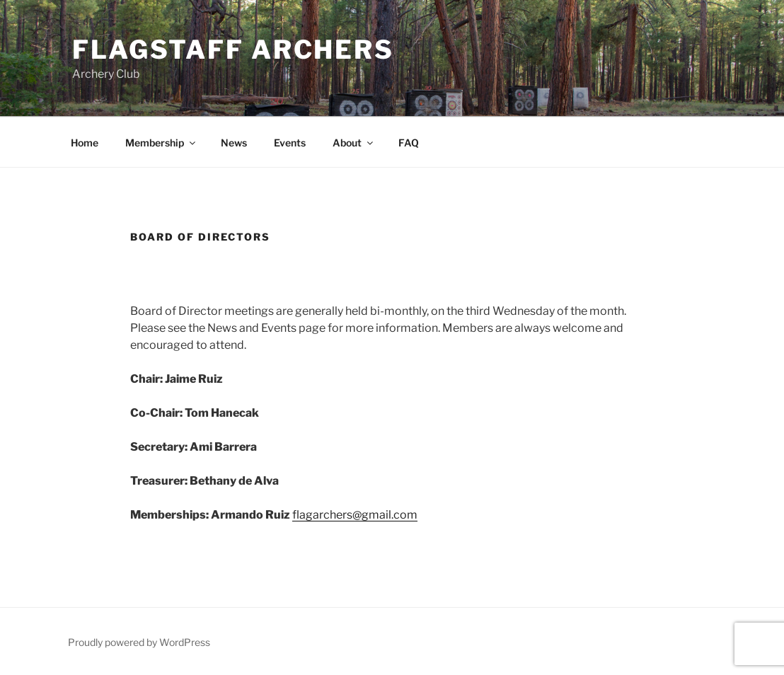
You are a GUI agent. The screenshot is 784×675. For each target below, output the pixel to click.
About (354, 143)
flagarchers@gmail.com (355, 515)
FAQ (409, 143)
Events (290, 143)
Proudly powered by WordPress (139, 642)
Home (85, 143)
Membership (161, 143)
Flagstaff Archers (233, 50)
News (234, 143)
